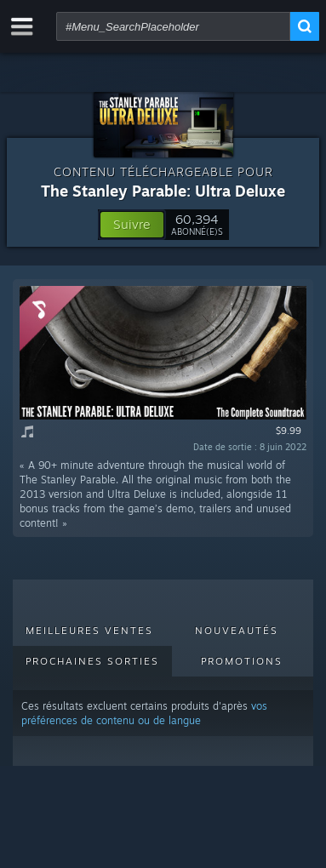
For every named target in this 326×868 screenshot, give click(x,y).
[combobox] (173, 26)
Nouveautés (237, 631)
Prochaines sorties (92, 661)
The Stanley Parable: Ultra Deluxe (163, 191)
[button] (132, 225)
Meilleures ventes (89, 631)
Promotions (242, 661)
